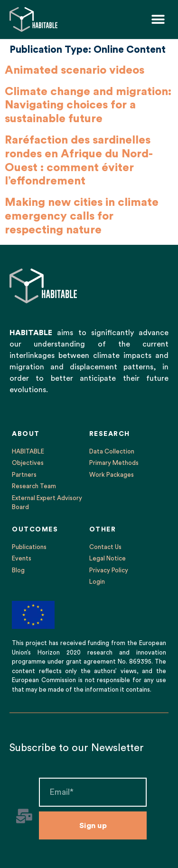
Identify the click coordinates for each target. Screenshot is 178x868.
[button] (158, 19)
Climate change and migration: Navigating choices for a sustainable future (88, 106)
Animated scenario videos (75, 70)
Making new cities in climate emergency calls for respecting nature (82, 216)
